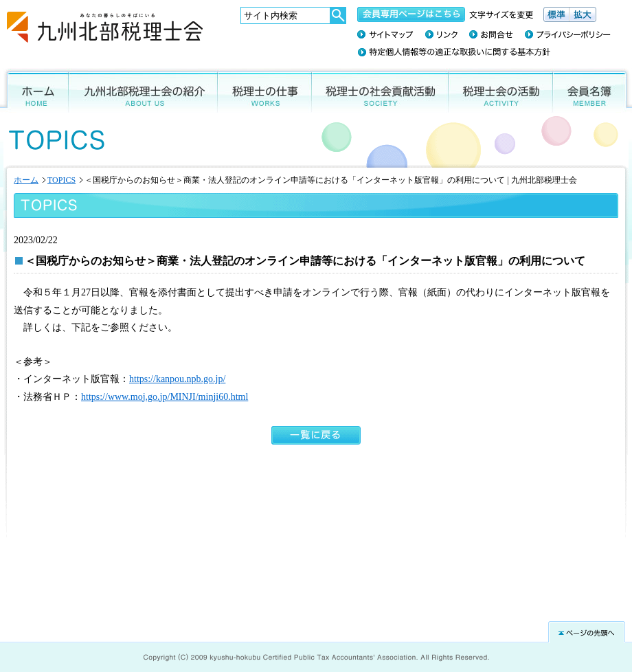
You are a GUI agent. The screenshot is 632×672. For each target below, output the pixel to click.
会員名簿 (592, 90)
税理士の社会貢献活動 (380, 90)
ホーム (34, 90)
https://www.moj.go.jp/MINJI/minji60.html (165, 397)
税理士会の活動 (501, 90)
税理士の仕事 (265, 90)
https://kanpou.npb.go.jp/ (177, 379)
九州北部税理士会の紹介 (143, 90)
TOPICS (61, 180)
